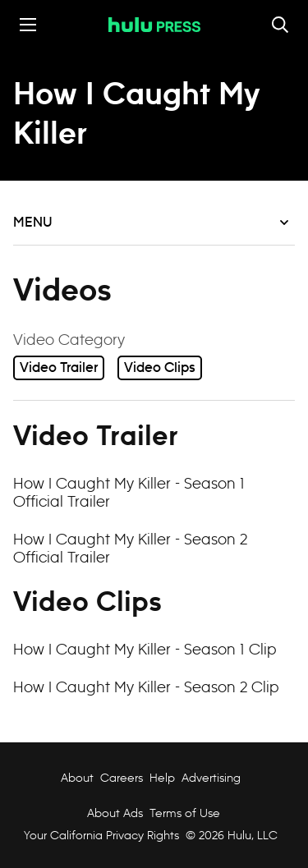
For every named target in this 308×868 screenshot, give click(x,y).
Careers (122, 778)
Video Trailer (59, 368)
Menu (151, 223)
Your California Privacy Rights (101, 835)
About (77, 778)
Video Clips (160, 368)
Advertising (211, 778)
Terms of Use (185, 813)
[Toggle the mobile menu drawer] (28, 25)
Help (162, 778)
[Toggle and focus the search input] (280, 25)
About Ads (113, 813)
